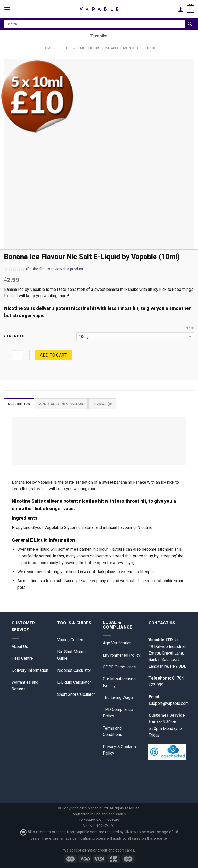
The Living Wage (118, 697)
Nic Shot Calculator (74, 670)
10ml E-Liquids (88, 48)
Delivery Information (30, 670)
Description (19, 404)
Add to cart (53, 355)
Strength (14, 336)
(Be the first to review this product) (44, 269)
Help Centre (22, 658)
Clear (190, 329)
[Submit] (190, 24)
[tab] (19, 404)
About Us (20, 646)
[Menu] (7, 9)
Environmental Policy (122, 655)
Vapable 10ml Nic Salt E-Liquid (130, 48)
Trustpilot (99, 36)
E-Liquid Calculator (74, 682)
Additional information (61, 404)
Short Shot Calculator (76, 694)
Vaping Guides (70, 640)
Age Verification (117, 643)
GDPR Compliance (119, 667)
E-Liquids (64, 48)
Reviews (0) (102, 404)
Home (47, 48)
